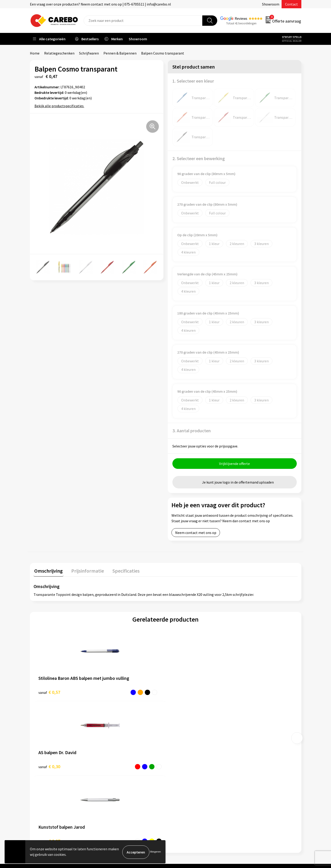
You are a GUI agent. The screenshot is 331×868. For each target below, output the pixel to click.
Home (35, 53)
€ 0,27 (181, 692)
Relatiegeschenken (59, 53)
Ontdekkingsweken (186, 738)
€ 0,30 (115, 692)
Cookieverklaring (117, 773)
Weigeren (156, 852)
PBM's (243, 752)
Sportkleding (249, 759)
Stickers (245, 780)
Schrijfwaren (89, 53)
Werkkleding (248, 745)
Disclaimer (112, 794)
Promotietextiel (251, 738)
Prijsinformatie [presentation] (85, 571)
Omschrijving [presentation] (48, 571)
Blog (175, 752)
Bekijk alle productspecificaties (61, 106)
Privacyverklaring (118, 780)
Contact (291, 4)
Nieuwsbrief (181, 780)
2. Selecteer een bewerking (199, 158)
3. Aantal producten (192, 431)
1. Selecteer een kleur (193, 81)
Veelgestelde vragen (120, 766)
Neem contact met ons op (196, 533)
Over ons (178, 745)
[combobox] (143, 21)
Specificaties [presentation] (122, 571)
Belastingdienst (117, 738)
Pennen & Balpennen (120, 53)
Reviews (241, 18)
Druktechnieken (116, 787)
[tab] (48, 572)
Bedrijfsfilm (181, 773)
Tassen (244, 773)
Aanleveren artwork (119, 745)
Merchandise (181, 766)
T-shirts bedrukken (186, 759)
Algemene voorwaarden (123, 759)
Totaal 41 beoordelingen (241, 23)
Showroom (271, 4)
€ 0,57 (49, 692)
